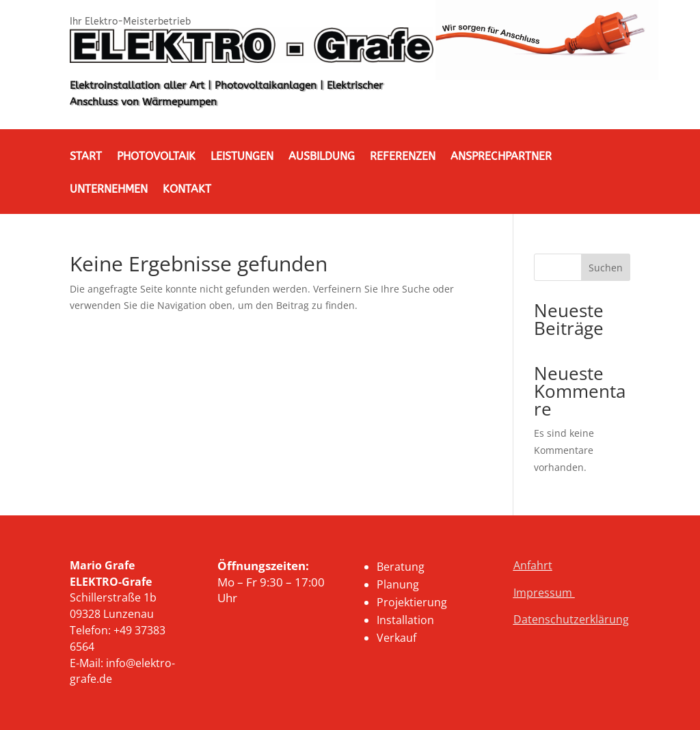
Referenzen (403, 157)
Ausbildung (322, 157)
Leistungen (242, 157)
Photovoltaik (156, 157)
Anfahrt (533, 565)
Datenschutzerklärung (571, 619)
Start (86, 157)
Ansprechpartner (501, 157)
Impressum (544, 593)
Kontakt (187, 190)
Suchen (606, 268)
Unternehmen (109, 190)
